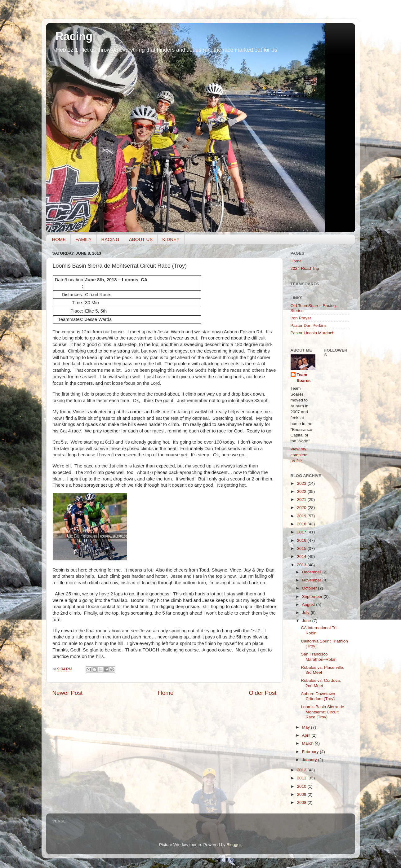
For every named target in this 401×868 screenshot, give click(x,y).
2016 (302, 540)
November (312, 580)
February (311, 752)
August (309, 605)
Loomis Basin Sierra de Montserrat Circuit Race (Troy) (323, 712)
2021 (302, 500)
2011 (302, 778)
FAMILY (83, 239)
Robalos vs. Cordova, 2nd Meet (321, 683)
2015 (302, 548)
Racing (74, 36)
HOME (59, 239)
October (310, 588)
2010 (302, 786)
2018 (302, 524)
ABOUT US (141, 239)
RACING (110, 239)
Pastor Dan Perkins (309, 325)
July (306, 613)
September (313, 596)
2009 (302, 794)
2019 (302, 516)
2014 (302, 557)
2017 (302, 532)
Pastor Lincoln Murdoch (313, 333)
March (308, 743)
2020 (302, 508)
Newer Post (68, 693)
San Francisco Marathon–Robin (319, 657)
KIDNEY (171, 239)
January (310, 760)
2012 (302, 770)
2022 (302, 491)
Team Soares (304, 378)
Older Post (263, 693)
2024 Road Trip (305, 268)
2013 (302, 565)
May (307, 727)
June (307, 621)
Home (166, 693)
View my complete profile (299, 455)
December (312, 572)
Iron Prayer (301, 318)
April (307, 735)
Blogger (234, 845)
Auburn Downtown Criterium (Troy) (318, 696)
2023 (302, 483)
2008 (302, 802)
